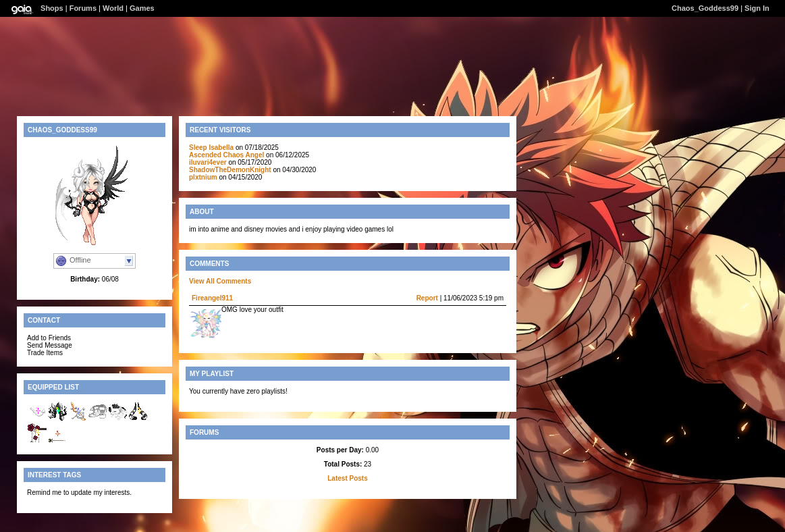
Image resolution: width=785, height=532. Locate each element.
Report (427, 298)
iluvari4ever (208, 162)
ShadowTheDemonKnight (230, 170)
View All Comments (220, 281)
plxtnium (203, 177)
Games (142, 8)
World (113, 8)
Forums (83, 8)
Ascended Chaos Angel (227, 155)
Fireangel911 (212, 298)
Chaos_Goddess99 (705, 8)
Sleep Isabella (211, 148)
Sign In (757, 8)
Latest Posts (347, 478)
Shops (52, 8)
